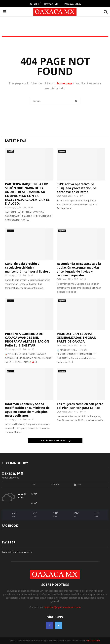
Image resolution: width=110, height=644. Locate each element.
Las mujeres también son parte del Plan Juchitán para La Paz (80, 406)
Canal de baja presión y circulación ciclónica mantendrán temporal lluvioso (28, 267)
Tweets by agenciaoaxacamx (17, 552)
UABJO (10, 151)
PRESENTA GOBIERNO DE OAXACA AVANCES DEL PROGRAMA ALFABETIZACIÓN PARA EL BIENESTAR (27, 340)
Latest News (15, 140)
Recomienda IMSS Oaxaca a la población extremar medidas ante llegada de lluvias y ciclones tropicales (79, 269)
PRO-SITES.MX (94, 641)
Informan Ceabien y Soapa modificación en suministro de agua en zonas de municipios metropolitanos (27, 410)
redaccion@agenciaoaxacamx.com (62, 607)
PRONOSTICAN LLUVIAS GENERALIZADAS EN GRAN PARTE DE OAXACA (76, 338)
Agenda (62, 151)
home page (65, 83)
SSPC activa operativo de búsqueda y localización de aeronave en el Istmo (76, 188)
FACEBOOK (10, 526)
